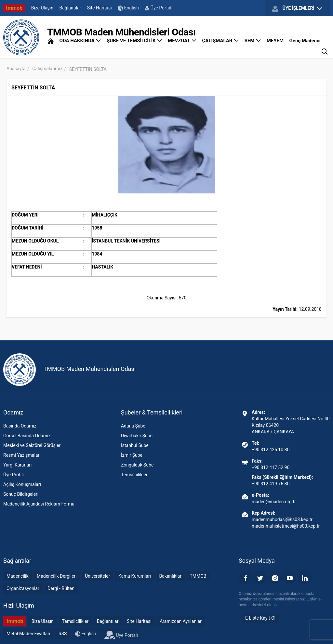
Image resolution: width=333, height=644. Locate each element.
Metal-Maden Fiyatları (28, 634)
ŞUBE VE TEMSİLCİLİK (134, 41)
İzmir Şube (132, 455)
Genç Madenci (305, 41)
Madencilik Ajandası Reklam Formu (39, 504)
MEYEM (275, 41)
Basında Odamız (20, 426)
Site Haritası (100, 8)
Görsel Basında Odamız (27, 436)
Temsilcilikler (134, 475)
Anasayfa (16, 69)
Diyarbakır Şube (137, 436)
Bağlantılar (70, 8)
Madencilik (18, 576)
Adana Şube (133, 426)
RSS (63, 634)
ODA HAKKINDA (80, 41)
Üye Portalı (159, 8)
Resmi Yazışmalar (21, 455)
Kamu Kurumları (135, 576)
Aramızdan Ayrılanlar (181, 621)
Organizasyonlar (23, 588)
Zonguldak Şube (137, 465)
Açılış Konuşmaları (22, 484)
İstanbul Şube (135, 445)
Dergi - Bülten (61, 588)
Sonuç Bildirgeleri (21, 494)
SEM (253, 41)
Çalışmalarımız (47, 69)
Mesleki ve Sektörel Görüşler (32, 445)
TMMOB (198, 576)
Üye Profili (13, 475)
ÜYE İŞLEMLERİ (297, 8)
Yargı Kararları (17, 465)
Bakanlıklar (170, 576)
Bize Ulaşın (42, 8)
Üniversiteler (97, 576)
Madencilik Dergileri (57, 576)
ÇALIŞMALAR (221, 41)
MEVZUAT (182, 41)
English (128, 8)
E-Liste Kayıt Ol (260, 618)
